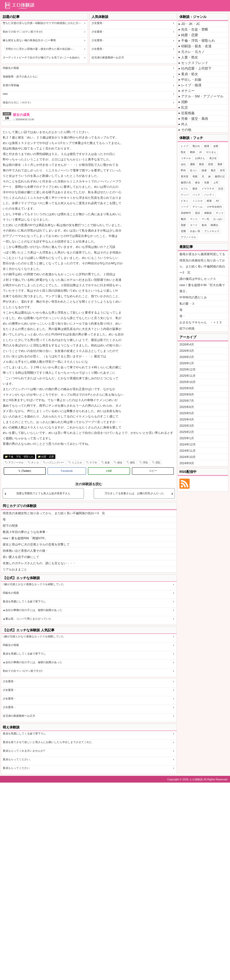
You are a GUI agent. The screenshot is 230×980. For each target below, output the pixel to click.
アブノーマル (16, 462)
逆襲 (183, 231)
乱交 (185, 107)
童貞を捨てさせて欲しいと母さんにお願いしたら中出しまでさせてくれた (47, 742)
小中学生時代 (214, 207)
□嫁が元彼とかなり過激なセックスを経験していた (33, 584)
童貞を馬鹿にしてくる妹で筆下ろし (24, 601)
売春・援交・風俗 (195, 119)
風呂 (213, 170)
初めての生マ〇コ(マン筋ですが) (23, 32)
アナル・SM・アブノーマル (202, 96)
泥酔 (185, 102)
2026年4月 (187, 345)
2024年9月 (187, 463)
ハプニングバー (55, 462)
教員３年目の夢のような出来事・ (26, 532)
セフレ (185, 189)
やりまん (211, 152)
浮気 (145, 462)
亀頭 (183, 219)
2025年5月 (187, 413)
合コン (194, 170)
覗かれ (196, 146)
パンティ (209, 195)
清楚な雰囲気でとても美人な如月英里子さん (43, 493)
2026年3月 (187, 351)
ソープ (185, 207)
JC (201, 152)
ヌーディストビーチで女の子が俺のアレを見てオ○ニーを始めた (41, 58)
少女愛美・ (98, 23)
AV (217, 201)
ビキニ (185, 201)
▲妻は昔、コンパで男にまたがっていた (27, 619)
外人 (185, 124)
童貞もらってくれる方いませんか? (24, 751)
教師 (192, 152)
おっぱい (218, 219)
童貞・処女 (190, 74)
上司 (216, 182)
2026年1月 (187, 363)
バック (196, 195)
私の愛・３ (187, 304)
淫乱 (158, 462)
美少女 (213, 158)
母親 (195, 176)
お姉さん (200, 158)
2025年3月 (187, 426)
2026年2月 (187, 357)
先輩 (207, 182)
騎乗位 (215, 225)
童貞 (204, 225)
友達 (107, 462)
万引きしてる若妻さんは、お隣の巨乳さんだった (134, 493)
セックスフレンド (195, 63)
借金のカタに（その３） (18, 102)
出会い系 (195, 231)
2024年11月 (188, 451)
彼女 (120, 462)
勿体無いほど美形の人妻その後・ (26, 551)
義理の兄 (186, 182)
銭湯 (204, 170)
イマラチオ (208, 189)
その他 (186, 130)
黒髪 (183, 225)
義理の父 (220, 176)
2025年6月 (187, 407)
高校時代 (186, 213)
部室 (211, 164)
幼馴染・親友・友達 (196, 46)
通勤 (192, 164)
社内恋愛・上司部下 (196, 68)
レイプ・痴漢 (191, 85)
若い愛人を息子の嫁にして (21, 557)
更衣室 (185, 176)
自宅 (222, 170)
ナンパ (185, 195)
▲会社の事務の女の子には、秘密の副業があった (32, 610)
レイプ (185, 146)
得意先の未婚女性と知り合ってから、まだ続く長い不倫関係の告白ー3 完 (54, 513)
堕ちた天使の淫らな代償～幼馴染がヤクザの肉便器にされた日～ (42, 23)
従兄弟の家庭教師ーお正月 (108, 58)
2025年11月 (188, 376)
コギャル (186, 158)
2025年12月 (188, 370)
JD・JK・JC (191, 24)
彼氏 (133, 462)
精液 (209, 201)
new (5, 94)
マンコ (194, 219)
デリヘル (198, 207)
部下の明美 (10, 526)
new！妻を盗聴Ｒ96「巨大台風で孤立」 (202, 288)
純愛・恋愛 (48, 457)
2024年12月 (188, 444)
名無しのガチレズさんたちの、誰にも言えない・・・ (39, 563)
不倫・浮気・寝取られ (21, 457)
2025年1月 (187, 438)
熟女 (183, 152)
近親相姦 (188, 113)
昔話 (198, 213)
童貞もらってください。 (18, 759)
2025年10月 (188, 382)
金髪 (216, 146)
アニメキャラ (212, 231)
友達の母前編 (11, 85)
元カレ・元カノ (193, 52)
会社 (183, 164)
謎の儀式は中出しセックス (198, 279)
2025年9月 (187, 388)
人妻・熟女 (190, 57)
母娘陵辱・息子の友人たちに (20, 77)
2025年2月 (187, 432)
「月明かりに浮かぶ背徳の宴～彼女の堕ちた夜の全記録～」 (39, 49)
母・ (182, 316)
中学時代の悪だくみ (193, 297)
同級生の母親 (11, 68)
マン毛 (205, 219)
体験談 (208, 213)
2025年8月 (187, 394)
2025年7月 (187, 401)
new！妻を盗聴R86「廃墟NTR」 (25, 538)
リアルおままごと (15, 569)
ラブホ (93, 462)
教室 (202, 164)
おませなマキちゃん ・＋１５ (201, 322)
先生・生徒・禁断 (195, 29)
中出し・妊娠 (191, 80)
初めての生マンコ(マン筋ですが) (23, 671)
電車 (220, 164)
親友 (195, 189)
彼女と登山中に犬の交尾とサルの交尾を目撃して (36, 544)
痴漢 (207, 146)
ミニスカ (77, 462)
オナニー (188, 91)
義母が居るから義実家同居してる (202, 254)
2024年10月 (188, 457)
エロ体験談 (196, 779)
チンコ (35, 462)
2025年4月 (187, 419)
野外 (183, 170)
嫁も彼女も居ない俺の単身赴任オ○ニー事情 (29, 40)
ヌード (194, 225)
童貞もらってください (16, 768)
